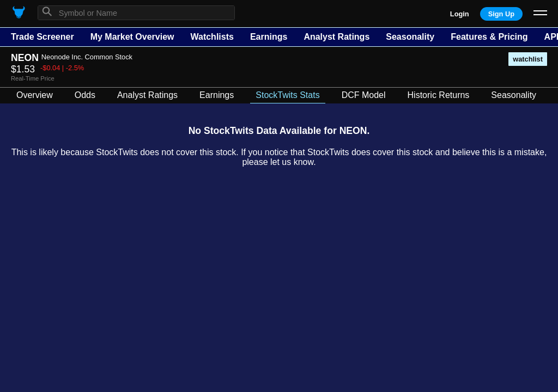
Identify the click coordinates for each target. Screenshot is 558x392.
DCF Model (364, 95)
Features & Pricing (489, 37)
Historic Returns (439, 95)
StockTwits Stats (287, 95)
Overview (35, 95)
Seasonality (410, 37)
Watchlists (212, 37)
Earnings (269, 37)
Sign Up (501, 14)
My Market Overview (132, 37)
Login (460, 14)
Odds (85, 95)
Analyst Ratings (336, 37)
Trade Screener (43, 37)
